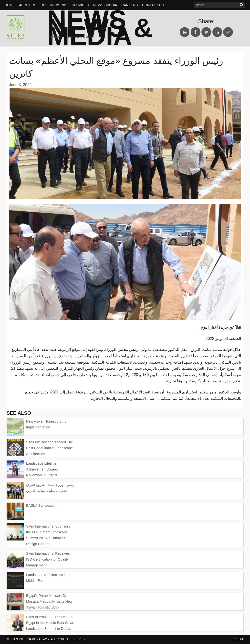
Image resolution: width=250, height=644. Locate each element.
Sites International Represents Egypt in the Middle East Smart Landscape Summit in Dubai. (50, 623)
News (70, 37)
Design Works (54, 5)
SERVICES (80, 5)
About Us (28, 5)
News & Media (100, 32)
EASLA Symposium (41, 506)
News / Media (105, 5)
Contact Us (153, 5)
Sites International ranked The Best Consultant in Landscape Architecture (50, 448)
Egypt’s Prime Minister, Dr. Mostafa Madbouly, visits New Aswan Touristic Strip (49, 601)
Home (10, 5)
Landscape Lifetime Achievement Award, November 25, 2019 (42, 469)
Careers (130, 5)
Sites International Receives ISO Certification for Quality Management (48, 559)
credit (238, 639)
